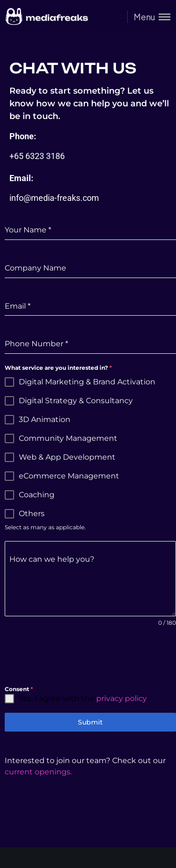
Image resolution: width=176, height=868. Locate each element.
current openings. (38, 772)
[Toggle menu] (149, 17)
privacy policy (121, 698)
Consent (19, 689)
